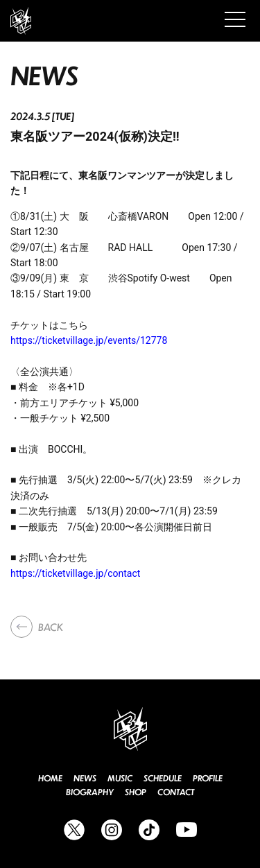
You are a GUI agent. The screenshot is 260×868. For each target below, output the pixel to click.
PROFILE (208, 778)
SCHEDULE (163, 778)
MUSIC (120, 778)
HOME (50, 778)
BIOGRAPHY (90, 792)
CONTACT (176, 792)
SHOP (136, 792)
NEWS (85, 778)
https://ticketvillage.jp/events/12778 (89, 340)
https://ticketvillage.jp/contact (75, 573)
